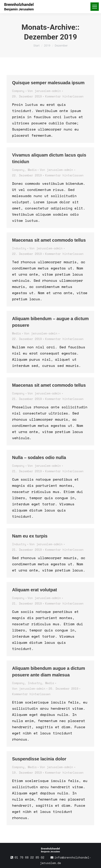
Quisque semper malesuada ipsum (48, 83)
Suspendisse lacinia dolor (39, 759)
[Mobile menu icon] (95, 7)
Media (32, 170)
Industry (19, 248)
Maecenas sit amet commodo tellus (49, 240)
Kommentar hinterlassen (64, 96)
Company (18, 91)
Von (44, 91)
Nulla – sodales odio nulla (39, 457)
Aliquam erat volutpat (34, 590)
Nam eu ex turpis (30, 536)
